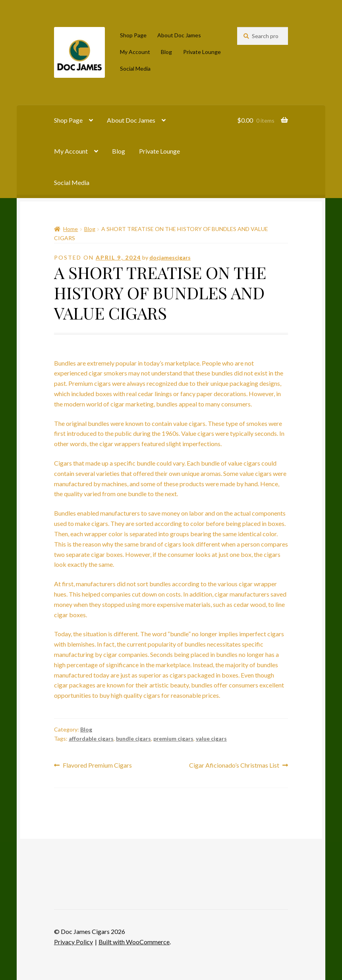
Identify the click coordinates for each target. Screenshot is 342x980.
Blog (166, 52)
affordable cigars (91, 738)
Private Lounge (202, 52)
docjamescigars (170, 257)
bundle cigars (133, 738)
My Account (135, 52)
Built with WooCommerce (134, 942)
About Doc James (179, 35)
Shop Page (133, 35)
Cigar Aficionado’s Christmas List (234, 765)
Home (71, 229)
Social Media (135, 68)
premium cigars (173, 738)
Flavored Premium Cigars (97, 765)
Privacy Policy (73, 942)
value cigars (211, 738)
